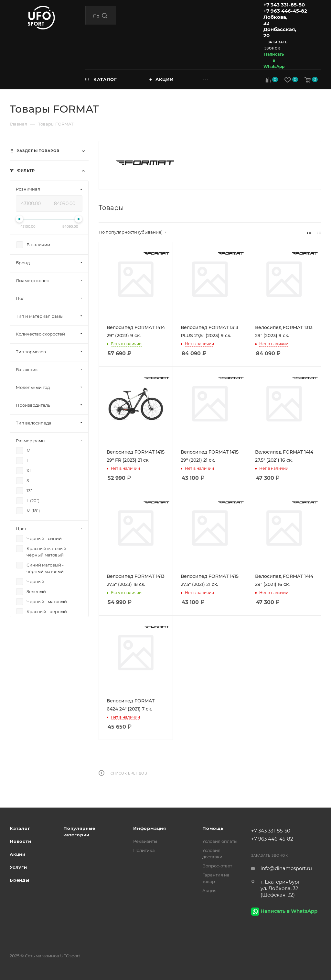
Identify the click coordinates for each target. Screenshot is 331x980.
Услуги (18, 867)
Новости (21, 841)
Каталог (20, 828)
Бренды (20, 880)
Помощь (213, 828)
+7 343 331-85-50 (284, 5)
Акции (18, 854)
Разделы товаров (38, 151)
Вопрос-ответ (217, 866)
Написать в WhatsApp (274, 60)
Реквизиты (145, 841)
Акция (209, 890)
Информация (150, 828)
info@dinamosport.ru (286, 868)
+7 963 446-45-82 (285, 11)
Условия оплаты (220, 841)
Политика (144, 850)
